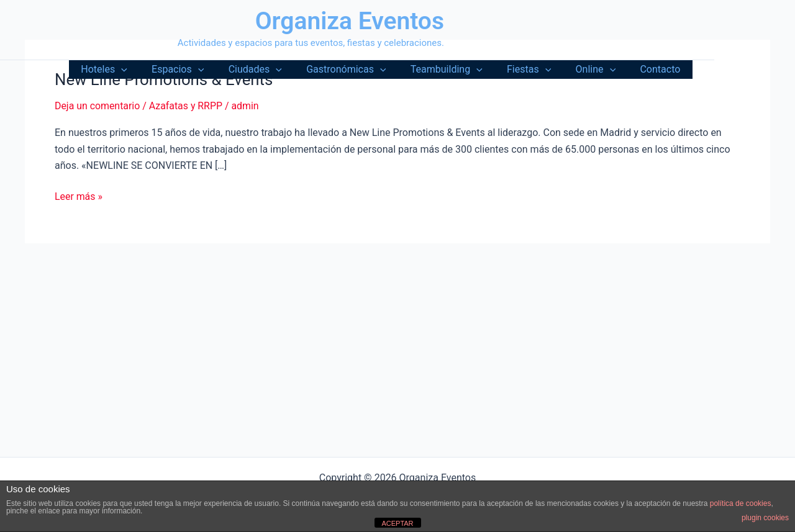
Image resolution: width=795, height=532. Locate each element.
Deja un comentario (98, 106)
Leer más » (79, 197)
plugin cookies (765, 518)
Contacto (662, 69)
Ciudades (280, 70)
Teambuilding (462, 70)
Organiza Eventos (350, 21)
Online (603, 70)
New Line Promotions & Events (165, 79)
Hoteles (138, 70)
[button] (155, 70)
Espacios (207, 70)
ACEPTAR (397, 523)
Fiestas (540, 70)
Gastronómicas (366, 70)
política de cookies (741, 503)
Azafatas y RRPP (187, 106)
